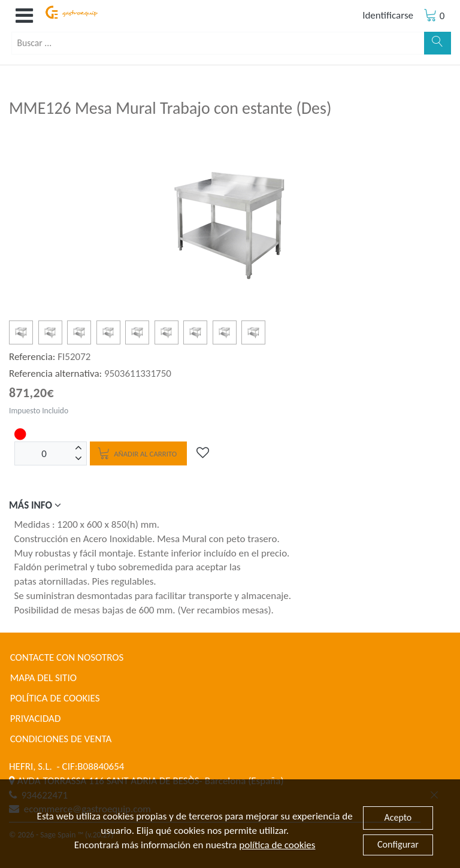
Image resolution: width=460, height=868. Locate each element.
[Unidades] (44, 453)
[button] (24, 16)
